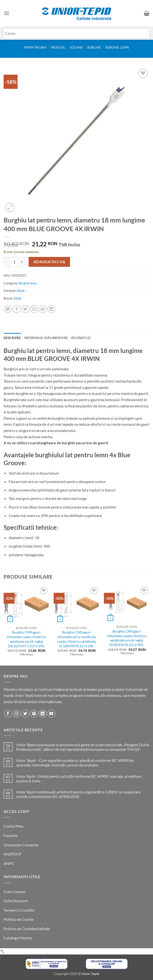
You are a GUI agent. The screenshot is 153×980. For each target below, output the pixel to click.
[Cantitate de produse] (14, 262)
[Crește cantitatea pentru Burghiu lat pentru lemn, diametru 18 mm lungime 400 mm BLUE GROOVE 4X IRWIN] (22, 262)
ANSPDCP (13, 854)
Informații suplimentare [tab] (46, 338)
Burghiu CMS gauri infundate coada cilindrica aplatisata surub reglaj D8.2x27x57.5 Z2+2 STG (26, 639)
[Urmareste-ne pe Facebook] (8, 714)
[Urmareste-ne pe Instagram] (17, 714)
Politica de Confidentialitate (27, 929)
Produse (58, 47)
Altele (21, 291)
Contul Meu (14, 826)
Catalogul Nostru (18, 938)
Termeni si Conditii (19, 910)
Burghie (94, 47)
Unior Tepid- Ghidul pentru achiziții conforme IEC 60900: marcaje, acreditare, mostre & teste (79, 778)
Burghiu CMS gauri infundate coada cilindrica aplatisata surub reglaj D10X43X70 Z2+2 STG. (127, 638)
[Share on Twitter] (25, 309)
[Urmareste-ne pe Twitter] (25, 714)
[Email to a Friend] (34, 309)
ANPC (9, 863)
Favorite (11, 835)
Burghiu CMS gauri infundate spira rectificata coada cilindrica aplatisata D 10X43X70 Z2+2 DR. (76, 639)
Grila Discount (16, 901)
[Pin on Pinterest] (43, 309)
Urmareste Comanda (21, 845)
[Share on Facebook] (17, 309)
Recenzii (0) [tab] (81, 338)
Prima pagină (35, 47)
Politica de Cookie (19, 919)
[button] (6, 13)
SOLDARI (76, 47)
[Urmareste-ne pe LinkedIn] (43, 714)
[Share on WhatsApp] (8, 309)
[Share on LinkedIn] (51, 309)
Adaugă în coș (49, 262)
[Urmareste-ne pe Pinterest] (34, 714)
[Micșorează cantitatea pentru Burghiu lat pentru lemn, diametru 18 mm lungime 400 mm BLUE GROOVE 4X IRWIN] (6, 262)
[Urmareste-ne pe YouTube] (51, 714)
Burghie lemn (117, 47)
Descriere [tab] (12, 338)
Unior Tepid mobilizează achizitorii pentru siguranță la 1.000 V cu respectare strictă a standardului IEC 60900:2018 (78, 794)
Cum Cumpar (15, 892)
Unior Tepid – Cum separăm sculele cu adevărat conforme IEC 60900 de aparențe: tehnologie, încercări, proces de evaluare (75, 763)
